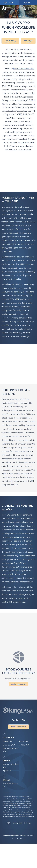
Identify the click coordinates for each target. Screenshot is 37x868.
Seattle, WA (8, 734)
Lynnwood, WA (9, 738)
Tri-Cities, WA (24, 738)
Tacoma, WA (23, 734)
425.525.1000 (19, 712)
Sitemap (23, 831)
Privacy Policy (29, 828)
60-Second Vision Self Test (10, 41)
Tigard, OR (7, 763)
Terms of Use (16, 831)
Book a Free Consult (28, 41)
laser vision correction (23, 69)
